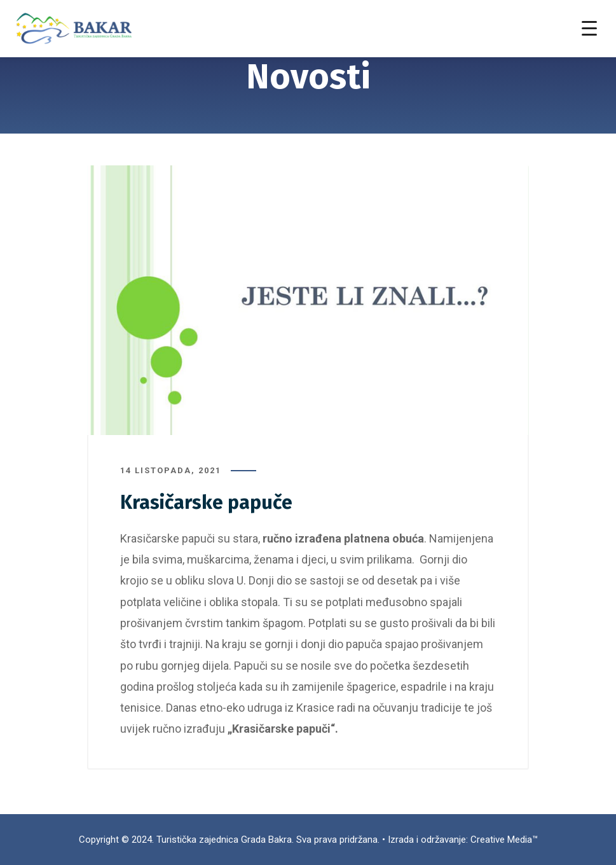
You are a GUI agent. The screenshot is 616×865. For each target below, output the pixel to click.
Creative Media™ (504, 840)
